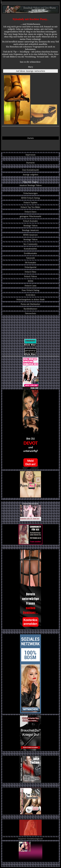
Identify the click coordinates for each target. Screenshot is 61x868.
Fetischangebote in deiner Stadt (30, 299)
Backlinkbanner (30, 309)
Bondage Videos (31, 226)
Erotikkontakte (30, 253)
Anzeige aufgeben (30, 175)
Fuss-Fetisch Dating (31, 290)
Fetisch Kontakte (31, 221)
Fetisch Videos (31, 276)
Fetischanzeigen (30, 193)
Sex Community (31, 244)
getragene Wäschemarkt (31, 216)
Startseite (30, 163)
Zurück (30, 138)
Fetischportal (30, 267)
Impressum (30, 155)
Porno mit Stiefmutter (30, 304)
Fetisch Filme (30, 272)
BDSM (30, 281)
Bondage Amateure (30, 230)
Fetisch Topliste (30, 202)
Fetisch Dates (30, 212)
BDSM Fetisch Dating (30, 198)
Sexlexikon (30, 295)
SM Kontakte (30, 263)
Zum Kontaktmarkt (30, 170)
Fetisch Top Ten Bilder (30, 207)
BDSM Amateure (30, 235)
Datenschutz (31, 313)
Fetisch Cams (30, 286)
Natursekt (31, 258)
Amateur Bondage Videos (30, 185)
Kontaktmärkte (31, 249)
